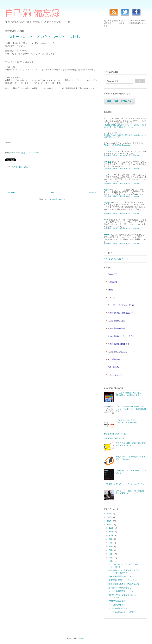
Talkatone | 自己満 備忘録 (112, 145)
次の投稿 (11, 192)
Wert (106, 220)
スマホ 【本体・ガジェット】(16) (121, 336)
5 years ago (135, 168)
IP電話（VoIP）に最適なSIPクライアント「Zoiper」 (131, 458)
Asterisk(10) (112, 274)
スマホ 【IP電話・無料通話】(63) (121, 313)
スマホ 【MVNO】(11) (117, 321)
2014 (109, 521)
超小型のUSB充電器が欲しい (121, 588)
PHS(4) (111, 290)
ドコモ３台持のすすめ (118, 608)
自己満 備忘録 (33, 13)
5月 (111, 554)
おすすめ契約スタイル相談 (115, 434)
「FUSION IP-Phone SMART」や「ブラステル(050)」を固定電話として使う (131, 409)
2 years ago (126, 145)
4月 (111, 558)
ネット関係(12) (114, 359)
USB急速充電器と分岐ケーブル (122, 576)
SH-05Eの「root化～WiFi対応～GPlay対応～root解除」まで (129, 394)
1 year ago (116, 137)
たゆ (106, 190)
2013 (109, 525)
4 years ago (135, 156)
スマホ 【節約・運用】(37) (118, 344)
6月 (111, 550)
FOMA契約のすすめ (117, 601)
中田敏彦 (108, 162)
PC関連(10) (112, 282)
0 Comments (33, 153)
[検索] (119, 81)
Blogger (81, 638)
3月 (111, 561)
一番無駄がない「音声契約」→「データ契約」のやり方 (124, 572)
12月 (111, 528)
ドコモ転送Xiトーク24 (118, 605)
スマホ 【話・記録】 (21, 167)
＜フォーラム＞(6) (115, 375)
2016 (109, 514)
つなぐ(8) (111, 297)
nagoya (107, 202)
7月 (111, 546)
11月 (111, 532)
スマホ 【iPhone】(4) (116, 328)
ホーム (52, 192)
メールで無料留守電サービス (121, 591)
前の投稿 (93, 192)
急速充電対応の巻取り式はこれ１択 (124, 584)
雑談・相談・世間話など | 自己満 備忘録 (117, 156)
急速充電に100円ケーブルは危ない (123, 580)
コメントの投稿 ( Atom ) (54, 199)
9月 (111, 539)
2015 (109, 517)
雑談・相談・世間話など (119, 101)
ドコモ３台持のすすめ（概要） (122, 612)
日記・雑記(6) (113, 367)
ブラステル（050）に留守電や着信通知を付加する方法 (131, 444)
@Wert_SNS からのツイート (116, 259)
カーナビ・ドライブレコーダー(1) (121, 305)
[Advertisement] (27, 116)
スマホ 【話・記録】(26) (117, 352)
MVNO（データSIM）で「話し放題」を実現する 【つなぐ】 (130, 492)
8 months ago (129, 127)
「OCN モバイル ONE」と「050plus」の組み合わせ (127, 421)
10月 (111, 535)
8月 (111, 543)
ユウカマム (109, 151)
